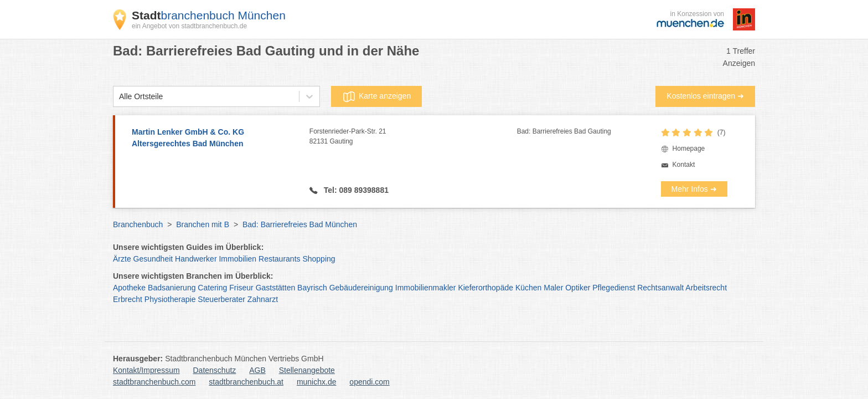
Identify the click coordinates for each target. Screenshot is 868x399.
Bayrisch (312, 288)
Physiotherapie (170, 299)
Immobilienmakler (426, 288)
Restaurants (279, 259)
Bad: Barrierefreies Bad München (300, 224)
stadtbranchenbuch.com (154, 382)
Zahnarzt (263, 299)
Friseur (241, 288)
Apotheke (129, 288)
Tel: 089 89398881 (355, 190)
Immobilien (237, 259)
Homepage (689, 149)
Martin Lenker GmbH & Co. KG (215, 139)
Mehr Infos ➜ (694, 189)
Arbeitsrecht (706, 288)
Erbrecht (128, 299)
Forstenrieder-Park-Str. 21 (413, 137)
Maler (553, 288)
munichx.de (317, 382)
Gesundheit (153, 259)
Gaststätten (276, 288)
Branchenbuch (138, 224)
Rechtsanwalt (660, 288)
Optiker (578, 288)
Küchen (528, 288)
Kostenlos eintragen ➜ (705, 96)
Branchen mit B (203, 224)
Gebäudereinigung (361, 288)
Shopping (319, 259)
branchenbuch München (209, 15)
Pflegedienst (614, 288)
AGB (257, 370)
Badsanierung (172, 288)
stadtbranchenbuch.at (246, 382)
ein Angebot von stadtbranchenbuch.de (189, 26)
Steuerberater (221, 299)
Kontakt (684, 165)
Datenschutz (215, 370)
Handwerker (196, 259)
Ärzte (122, 259)
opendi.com (369, 382)
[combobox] (119, 97)
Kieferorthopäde (485, 288)
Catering (212, 288)
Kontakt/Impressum (146, 370)
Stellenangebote (307, 370)
